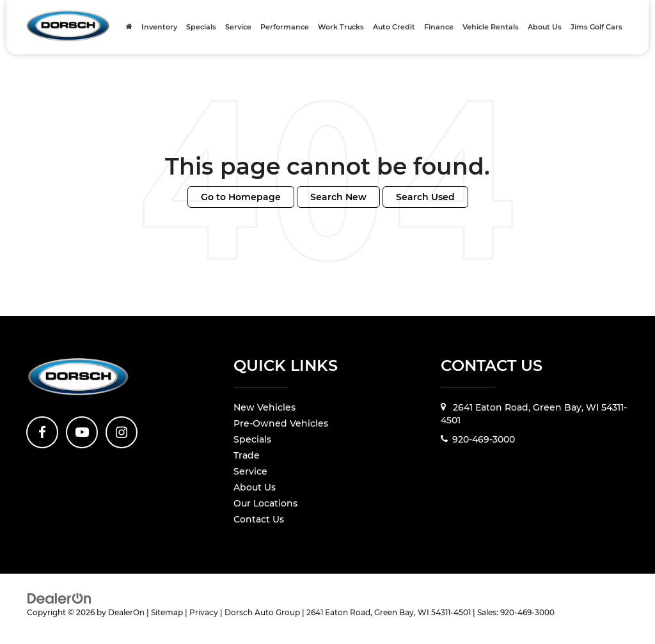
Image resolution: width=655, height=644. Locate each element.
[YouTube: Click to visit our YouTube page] (82, 432)
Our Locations (265, 503)
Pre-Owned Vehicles (281, 423)
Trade (247, 455)
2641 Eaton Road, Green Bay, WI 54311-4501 (534, 414)
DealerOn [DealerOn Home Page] (126, 612)
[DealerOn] (59, 598)
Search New (338, 197)
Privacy (204, 612)
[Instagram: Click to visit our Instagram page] (122, 432)
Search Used (425, 197)
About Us (255, 487)
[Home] (129, 27)
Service (250, 471)
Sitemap (167, 612)
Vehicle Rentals (491, 27)
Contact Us (259, 519)
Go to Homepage (241, 197)
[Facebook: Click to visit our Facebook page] (42, 432)
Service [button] (238, 27)
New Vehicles (264, 407)
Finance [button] (439, 27)
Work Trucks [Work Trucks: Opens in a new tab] (341, 27)
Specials (201, 27)
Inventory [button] (159, 27)
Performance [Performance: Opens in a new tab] (285, 27)
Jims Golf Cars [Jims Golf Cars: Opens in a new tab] (596, 27)
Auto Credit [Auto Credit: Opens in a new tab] (394, 27)
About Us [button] (545, 27)
